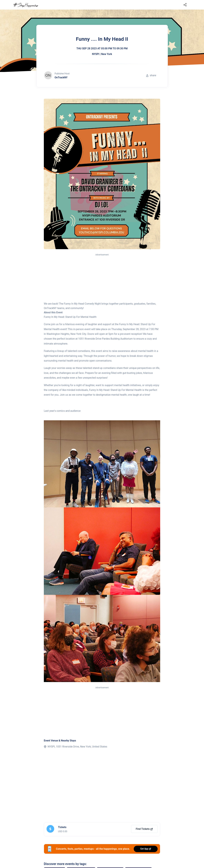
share (151, 75)
